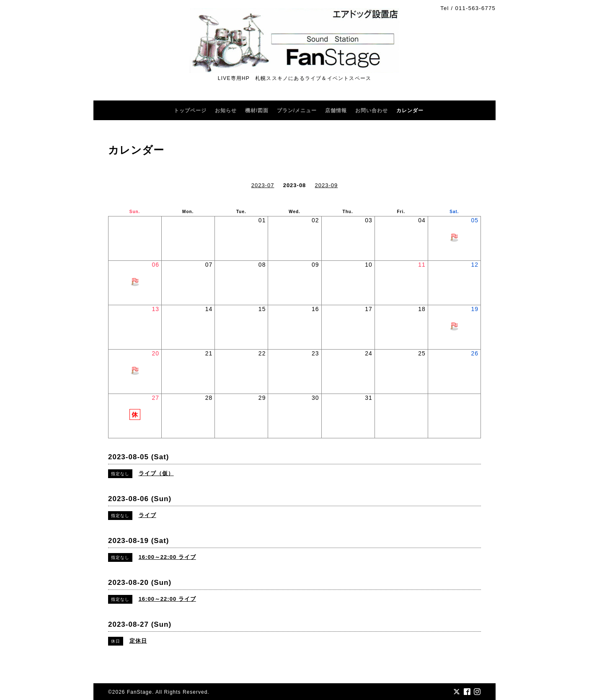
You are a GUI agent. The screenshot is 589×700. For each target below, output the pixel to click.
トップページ (190, 111)
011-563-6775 (475, 8)
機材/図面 (257, 111)
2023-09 (327, 185)
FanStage (139, 692)
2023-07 (263, 185)
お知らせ (226, 111)
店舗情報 (336, 111)
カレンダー (410, 111)
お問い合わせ (372, 111)
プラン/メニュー (297, 111)
